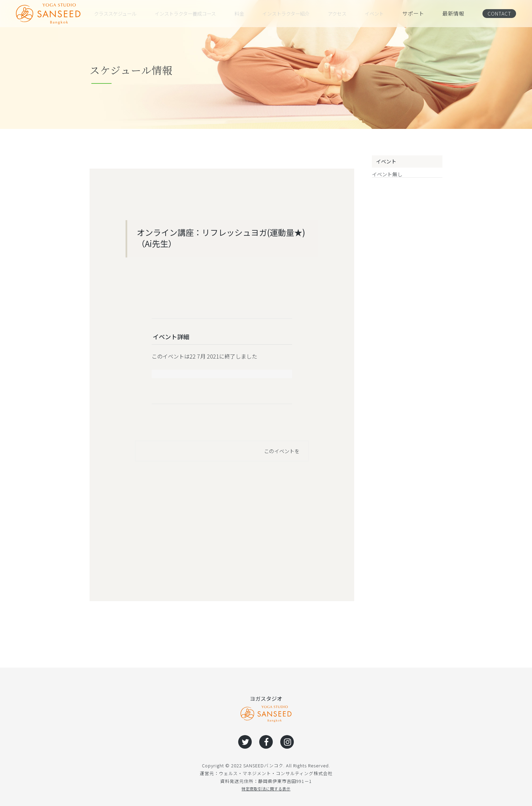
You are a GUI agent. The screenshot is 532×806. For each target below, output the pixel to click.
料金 (247, 14)
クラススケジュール (118, 14)
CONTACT (498, 13)
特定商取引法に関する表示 (266, 789)
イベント (382, 14)
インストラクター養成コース (192, 14)
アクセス (346, 14)
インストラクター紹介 (294, 14)
